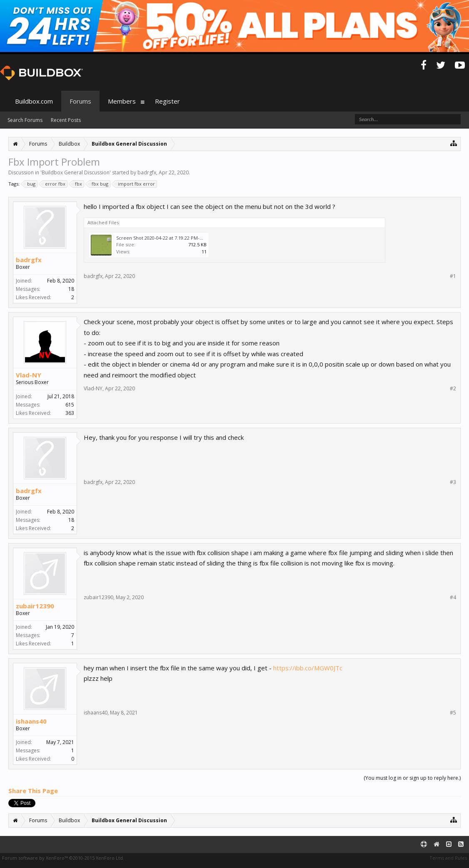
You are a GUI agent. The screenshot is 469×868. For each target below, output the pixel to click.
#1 (453, 276)
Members (122, 101)
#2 (453, 389)
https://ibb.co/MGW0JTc (308, 668)
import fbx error (135, 184)
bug (30, 184)
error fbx (54, 184)
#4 (453, 598)
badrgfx (147, 172)
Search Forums (25, 120)
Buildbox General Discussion (76, 172)
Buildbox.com (34, 101)
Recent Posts (66, 120)
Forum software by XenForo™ (63, 858)
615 (70, 405)
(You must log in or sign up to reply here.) (412, 778)
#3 (453, 482)
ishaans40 (31, 721)
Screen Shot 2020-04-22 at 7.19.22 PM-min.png (167, 238)
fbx (77, 184)
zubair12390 (35, 606)
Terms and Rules (448, 858)
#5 (453, 713)
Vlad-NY (29, 375)
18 (71, 289)
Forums (80, 101)
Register (167, 101)
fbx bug (99, 184)
